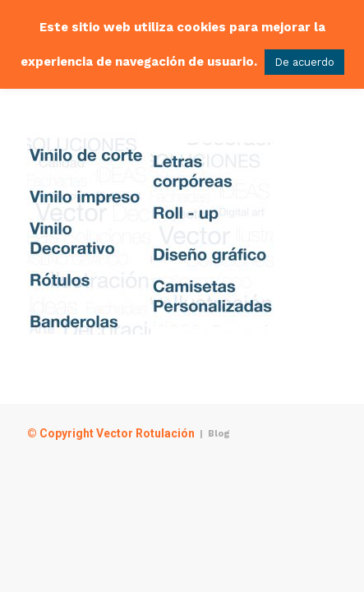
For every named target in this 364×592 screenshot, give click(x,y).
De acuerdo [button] (304, 62)
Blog (219, 434)
